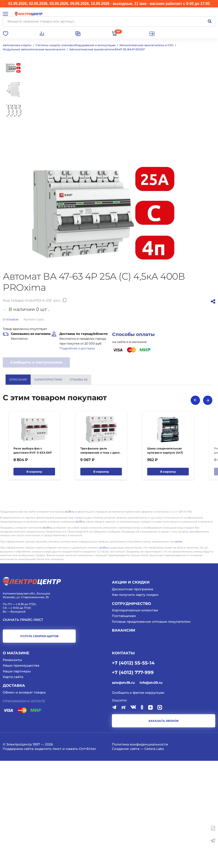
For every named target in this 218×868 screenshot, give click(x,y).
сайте (178, 649)
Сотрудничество (131, 711)
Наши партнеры (17, 778)
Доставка (14, 793)
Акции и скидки (131, 689)
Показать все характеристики (184, 438)
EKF (126, 456)
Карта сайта (13, 784)
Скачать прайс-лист (23, 727)
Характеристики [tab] (48, 379)
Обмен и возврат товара (24, 800)
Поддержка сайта (18, 856)
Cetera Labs (154, 856)
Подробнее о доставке (77, 348)
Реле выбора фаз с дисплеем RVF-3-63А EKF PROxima (33, 560)
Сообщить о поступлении (36, 362)
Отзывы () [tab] (79, 379)
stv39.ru (69, 619)
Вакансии (124, 737)
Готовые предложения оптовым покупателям (151, 729)
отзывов (11, 319)
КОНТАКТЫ (123, 760)
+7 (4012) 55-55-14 (133, 770)
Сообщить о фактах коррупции (138, 800)
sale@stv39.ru (123, 790)
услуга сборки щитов (39, 743)
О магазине (16, 760)
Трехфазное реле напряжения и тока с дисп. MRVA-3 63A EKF (100, 560)
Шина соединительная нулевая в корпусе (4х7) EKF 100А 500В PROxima (165, 560)
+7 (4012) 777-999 (133, 779)
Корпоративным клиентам (135, 717)
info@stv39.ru (151, 790)
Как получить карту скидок (135, 702)
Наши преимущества (21, 773)
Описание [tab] (18, 379)
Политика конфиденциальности (140, 852)
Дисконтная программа (132, 696)
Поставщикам (124, 723)
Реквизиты (12, 767)
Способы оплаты (133, 334)
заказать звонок (164, 828)
